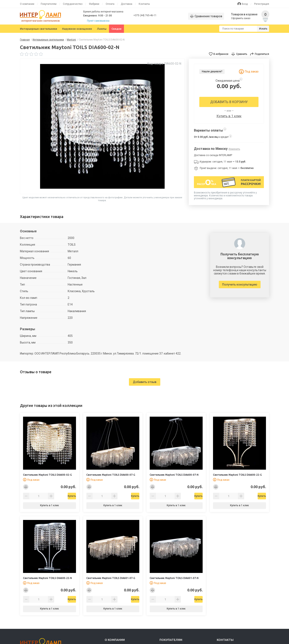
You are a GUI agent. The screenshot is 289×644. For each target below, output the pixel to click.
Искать (263, 29)
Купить (60, 496)
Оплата (110, 4)
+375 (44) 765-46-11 (145, 15)
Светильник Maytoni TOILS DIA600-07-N (174, 475)
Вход (245, 4)
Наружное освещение (77, 29)
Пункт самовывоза (98, 21)
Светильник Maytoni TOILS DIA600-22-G (237, 475)
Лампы (102, 29)
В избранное (221, 54)
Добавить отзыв (145, 382)
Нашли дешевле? (212, 71)
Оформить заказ (241, 18)
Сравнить (242, 54)
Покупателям (49, 4)
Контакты (144, 4)
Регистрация (262, 4)
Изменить (234, 149)
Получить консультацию (240, 284)
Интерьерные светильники (39, 29)
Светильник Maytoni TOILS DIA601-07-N (174, 578)
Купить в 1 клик (229, 116)
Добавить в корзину (229, 102)
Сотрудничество (73, 4)
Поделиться (262, 54)
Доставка (127, 4)
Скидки (116, 29)
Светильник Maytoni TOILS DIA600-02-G (47, 475)
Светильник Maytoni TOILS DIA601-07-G (111, 578)
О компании (27, 4)
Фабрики (94, 4)
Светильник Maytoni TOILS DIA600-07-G (111, 475)
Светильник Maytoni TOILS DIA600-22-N (47, 578)
